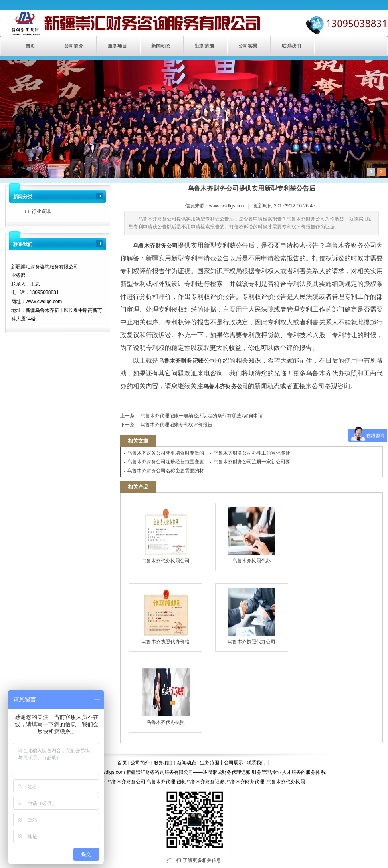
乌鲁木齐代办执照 (166, 697)
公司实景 (248, 46)
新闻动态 (161, 46)
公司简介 (74, 46)
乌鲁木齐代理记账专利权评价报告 (176, 425)
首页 (30, 46)
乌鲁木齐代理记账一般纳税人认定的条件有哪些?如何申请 (201, 416)
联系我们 (291, 46)
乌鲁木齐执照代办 (251, 535)
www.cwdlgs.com (227, 206)
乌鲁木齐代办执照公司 (166, 535)
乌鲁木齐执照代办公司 (251, 616)
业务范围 (204, 46)
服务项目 (117, 46)
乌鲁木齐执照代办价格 (166, 616)
